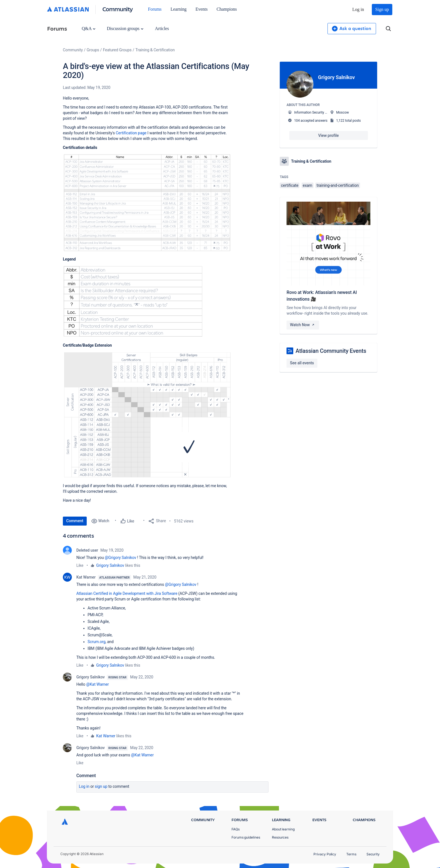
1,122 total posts (349, 121)
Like (80, 565)
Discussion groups (125, 28)
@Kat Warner (98, 684)
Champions (227, 9)
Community (118, 9)
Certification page (131, 133)
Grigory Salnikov (110, 565)
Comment (75, 521)
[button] (147, 203)
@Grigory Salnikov (120, 558)
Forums (155, 9)
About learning (283, 829)
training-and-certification (338, 185)
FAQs (236, 829)
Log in (358, 9)
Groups (93, 50)
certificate (290, 185)
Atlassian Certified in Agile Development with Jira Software (127, 593)
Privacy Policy (325, 854)
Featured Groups (117, 50)
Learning (179, 9)
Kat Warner (86, 577)
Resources (280, 837)
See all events (302, 363)
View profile (328, 135)
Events (202, 9)
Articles (162, 28)
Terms (351, 854)
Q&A (88, 28)
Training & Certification (155, 50)
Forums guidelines (246, 837)
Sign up (382, 9)
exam (308, 185)
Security (373, 854)
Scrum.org (97, 642)
